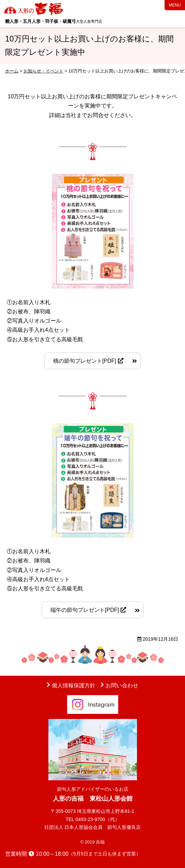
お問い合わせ (122, 685)
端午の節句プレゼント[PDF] (85, 610)
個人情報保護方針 (74, 685)
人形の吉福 (34, 9)
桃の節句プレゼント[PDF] (85, 361)
